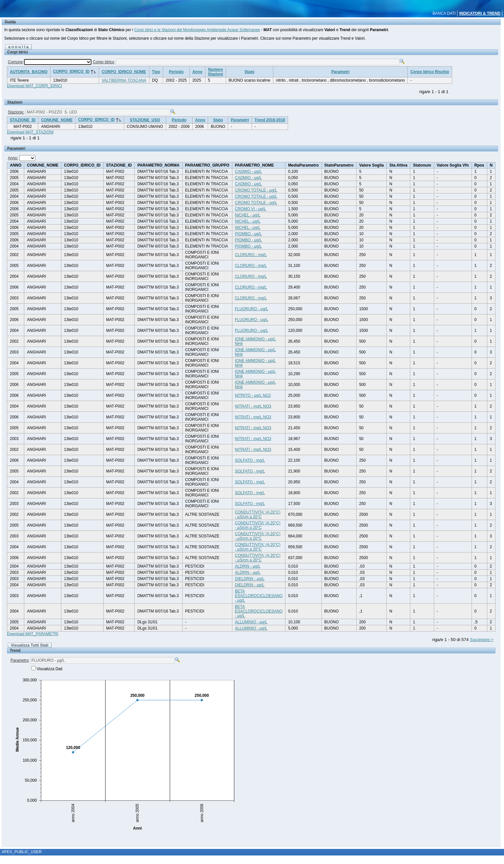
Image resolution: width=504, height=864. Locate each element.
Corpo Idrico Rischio (430, 72)
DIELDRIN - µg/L (250, 579)
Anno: (13, 158)
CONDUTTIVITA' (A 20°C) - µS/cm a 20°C (258, 514)
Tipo (156, 72)
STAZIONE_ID (23, 120)
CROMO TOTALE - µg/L (256, 190)
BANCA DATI (444, 13)
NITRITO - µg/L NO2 (253, 395)
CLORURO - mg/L (251, 255)
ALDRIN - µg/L (248, 566)
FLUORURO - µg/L (252, 309)
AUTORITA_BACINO (29, 72)
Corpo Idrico (103, 62)
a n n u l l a (18, 47)
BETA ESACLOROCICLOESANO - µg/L (259, 596)
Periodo (176, 72)
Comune (15, 62)
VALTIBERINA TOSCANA (124, 80)
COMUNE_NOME (57, 120)
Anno (197, 72)
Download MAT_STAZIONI (30, 132)
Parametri (340, 72)
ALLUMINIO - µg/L (251, 622)
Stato (249, 72)
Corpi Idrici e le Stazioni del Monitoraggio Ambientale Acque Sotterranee (197, 30)
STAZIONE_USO (145, 120)
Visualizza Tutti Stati (30, 645)
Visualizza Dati (49, 669)
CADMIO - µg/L (248, 171)
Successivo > (482, 640)
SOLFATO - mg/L (250, 460)
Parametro (20, 660)
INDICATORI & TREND (480, 13)
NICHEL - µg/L (248, 215)
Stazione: (16, 112)
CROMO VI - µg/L (251, 209)
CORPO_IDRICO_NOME (124, 72)
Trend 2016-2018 (270, 120)
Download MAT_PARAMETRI (33, 634)
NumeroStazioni (216, 72)
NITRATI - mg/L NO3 (253, 406)
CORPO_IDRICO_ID (71, 71)
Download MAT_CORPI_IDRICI (35, 86)
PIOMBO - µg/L (248, 234)
